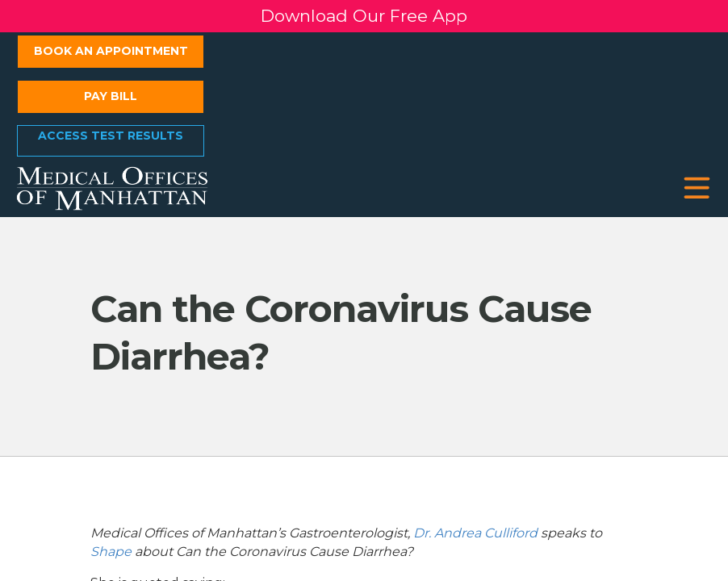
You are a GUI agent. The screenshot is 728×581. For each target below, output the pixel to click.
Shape (111, 552)
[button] (697, 188)
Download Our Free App (364, 16)
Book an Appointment (111, 51)
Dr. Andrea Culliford (475, 533)
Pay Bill (111, 96)
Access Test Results (111, 136)
